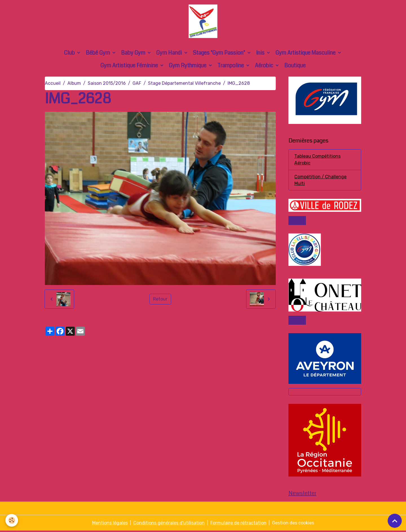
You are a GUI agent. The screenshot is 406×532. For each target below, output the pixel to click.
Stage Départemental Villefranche (184, 84)
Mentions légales (110, 524)
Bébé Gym (98, 53)
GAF (137, 84)
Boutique (295, 66)
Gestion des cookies (293, 524)
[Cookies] (12, 520)
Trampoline (231, 66)
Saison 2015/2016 (107, 84)
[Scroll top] (395, 521)
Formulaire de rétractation (238, 524)
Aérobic (265, 66)
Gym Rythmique (188, 66)
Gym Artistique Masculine (306, 53)
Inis (261, 53)
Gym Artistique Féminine (130, 66)
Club (70, 53)
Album (74, 84)
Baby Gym (134, 53)
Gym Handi (170, 53)
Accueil (53, 84)
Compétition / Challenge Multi (320, 181)
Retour (160, 299)
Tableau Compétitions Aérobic (317, 160)
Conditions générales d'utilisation (169, 524)
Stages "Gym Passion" (219, 53)
